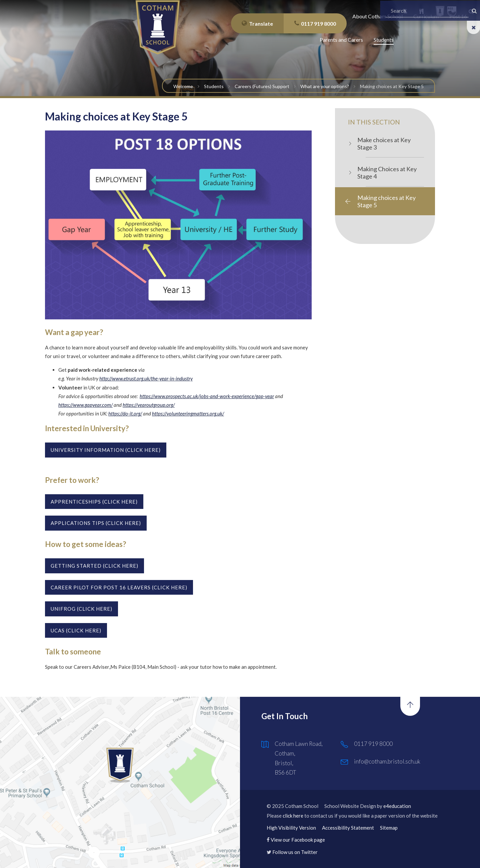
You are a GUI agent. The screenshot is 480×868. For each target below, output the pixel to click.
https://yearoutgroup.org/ (149, 405)
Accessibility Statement (348, 828)
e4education (397, 806)
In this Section (374, 122)
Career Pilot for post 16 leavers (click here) (119, 587)
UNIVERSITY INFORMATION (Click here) (106, 450)
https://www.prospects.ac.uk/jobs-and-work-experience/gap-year (207, 396)
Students (214, 86)
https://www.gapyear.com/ (85, 405)
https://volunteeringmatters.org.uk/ (188, 413)
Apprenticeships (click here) (94, 502)
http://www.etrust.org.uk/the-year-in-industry (146, 378)
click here (293, 816)
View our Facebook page (298, 840)
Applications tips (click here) (96, 523)
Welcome (183, 86)
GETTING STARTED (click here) (94, 566)
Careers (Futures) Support (262, 86)
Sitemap (389, 828)
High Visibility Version (291, 828)
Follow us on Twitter (295, 852)
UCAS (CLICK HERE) (76, 630)
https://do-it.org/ (125, 413)
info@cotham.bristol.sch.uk (387, 761)
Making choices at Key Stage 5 (392, 86)
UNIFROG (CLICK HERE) (81, 609)
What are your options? (325, 86)
